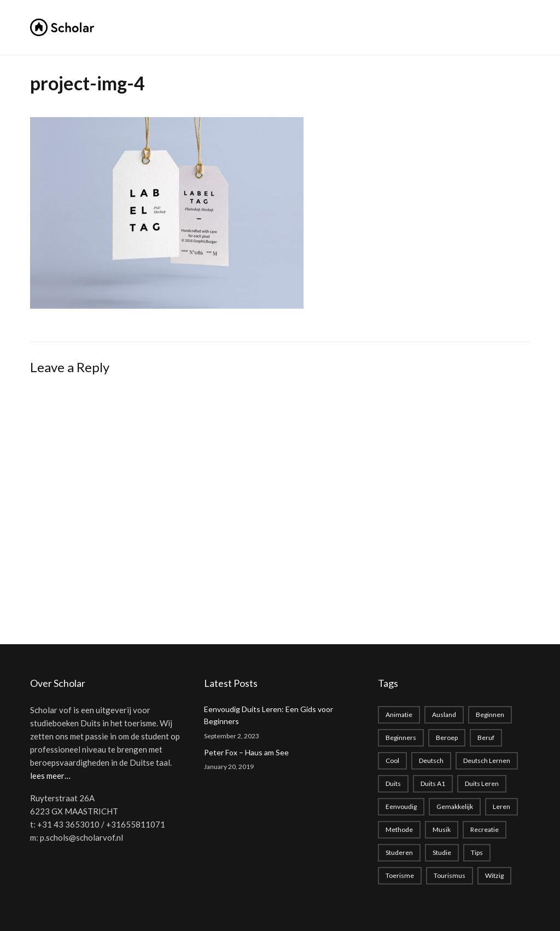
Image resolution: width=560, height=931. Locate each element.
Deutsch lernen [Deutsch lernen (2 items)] (487, 761)
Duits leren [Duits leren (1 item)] (482, 783)
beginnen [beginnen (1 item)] (490, 715)
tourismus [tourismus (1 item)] (450, 875)
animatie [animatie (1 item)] (399, 715)
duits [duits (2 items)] (393, 783)
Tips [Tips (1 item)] (477, 852)
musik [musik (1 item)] (442, 829)
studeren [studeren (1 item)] (399, 852)
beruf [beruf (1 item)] (486, 738)
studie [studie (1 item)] (442, 852)
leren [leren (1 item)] (501, 806)
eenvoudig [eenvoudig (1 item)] (401, 806)
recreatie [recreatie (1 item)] (485, 829)
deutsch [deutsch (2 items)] (431, 761)
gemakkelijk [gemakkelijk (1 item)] (455, 806)
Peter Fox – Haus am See (246, 752)
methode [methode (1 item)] (399, 829)
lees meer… (50, 776)
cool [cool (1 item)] (392, 761)
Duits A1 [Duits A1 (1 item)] (433, 783)
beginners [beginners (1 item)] (401, 738)
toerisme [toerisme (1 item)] (400, 875)
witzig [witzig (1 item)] (494, 875)
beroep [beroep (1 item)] (447, 738)
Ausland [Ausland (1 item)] (444, 715)
